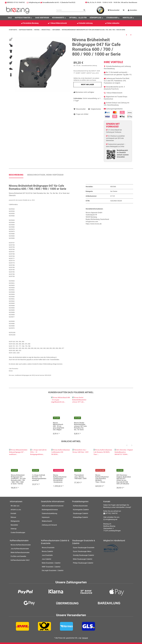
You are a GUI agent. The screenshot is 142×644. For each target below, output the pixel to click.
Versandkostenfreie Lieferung (89, 66)
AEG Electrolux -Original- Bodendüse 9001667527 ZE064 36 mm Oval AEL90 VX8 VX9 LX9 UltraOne (124, 479)
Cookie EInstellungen (18, 533)
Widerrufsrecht (47, 521)
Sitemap (14, 529)
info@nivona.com (92, 222)
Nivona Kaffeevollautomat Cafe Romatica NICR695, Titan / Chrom (102, 479)
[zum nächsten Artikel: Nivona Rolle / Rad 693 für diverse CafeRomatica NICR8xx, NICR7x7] (131, 35)
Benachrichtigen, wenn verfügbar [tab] (45, 175)
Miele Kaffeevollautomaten (20, 552)
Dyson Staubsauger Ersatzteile (84, 548)
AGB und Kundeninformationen (53, 506)
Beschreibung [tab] (16, 175)
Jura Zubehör (46, 559)
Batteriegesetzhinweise (50, 510)
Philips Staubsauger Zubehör (83, 563)
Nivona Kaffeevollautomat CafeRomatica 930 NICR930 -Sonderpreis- (60, 479)
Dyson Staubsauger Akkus (82, 551)
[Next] (132, 445)
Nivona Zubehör (47, 551)
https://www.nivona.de (94, 224)
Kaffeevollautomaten (80, 506)
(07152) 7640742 (111, 513)
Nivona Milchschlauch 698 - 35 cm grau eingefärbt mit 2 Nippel (58, 426)
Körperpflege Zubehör (80, 517)
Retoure (13, 517)
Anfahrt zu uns (16, 510)
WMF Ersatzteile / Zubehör (51, 567)
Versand (85, 638)
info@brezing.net (34, 2)
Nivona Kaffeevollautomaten (21, 545)
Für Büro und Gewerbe (18, 556)
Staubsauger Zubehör (81, 513)
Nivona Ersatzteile (48, 548)
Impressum (46, 517)
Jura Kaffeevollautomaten (20, 549)
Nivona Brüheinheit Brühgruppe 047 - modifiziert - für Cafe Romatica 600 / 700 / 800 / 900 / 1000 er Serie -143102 (18, 479)
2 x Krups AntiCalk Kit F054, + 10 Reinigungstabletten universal (39, 478)
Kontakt (13, 513)
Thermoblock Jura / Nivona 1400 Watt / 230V (80, 477)
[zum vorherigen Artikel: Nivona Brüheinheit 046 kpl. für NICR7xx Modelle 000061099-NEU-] (126, 35)
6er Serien (114, 191)
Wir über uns (15, 506)
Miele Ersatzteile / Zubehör (51, 563)
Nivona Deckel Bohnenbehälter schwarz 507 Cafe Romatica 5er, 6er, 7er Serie (80, 426)
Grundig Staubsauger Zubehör (83, 555)
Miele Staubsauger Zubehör (83, 559)
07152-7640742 (19, 2)
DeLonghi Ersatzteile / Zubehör (53, 570)
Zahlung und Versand (49, 525)
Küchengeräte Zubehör (81, 510)
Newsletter (14, 525)
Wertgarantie (15, 521)
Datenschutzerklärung (49, 513)
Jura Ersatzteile (47, 555)
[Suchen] (70, 10)
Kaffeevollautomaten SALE (20, 560)
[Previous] (127, 445)
